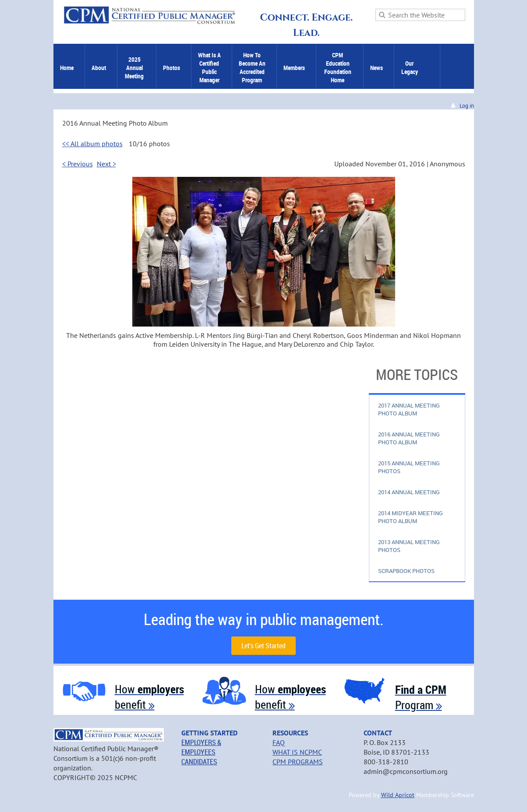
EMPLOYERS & (201, 742)
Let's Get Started (263, 646)
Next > (106, 164)
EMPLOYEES (198, 752)
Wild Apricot (398, 795)
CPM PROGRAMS (298, 762)
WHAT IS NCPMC (297, 752)
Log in (467, 106)
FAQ (279, 742)
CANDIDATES (199, 762)
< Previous (78, 164)
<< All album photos (92, 144)
